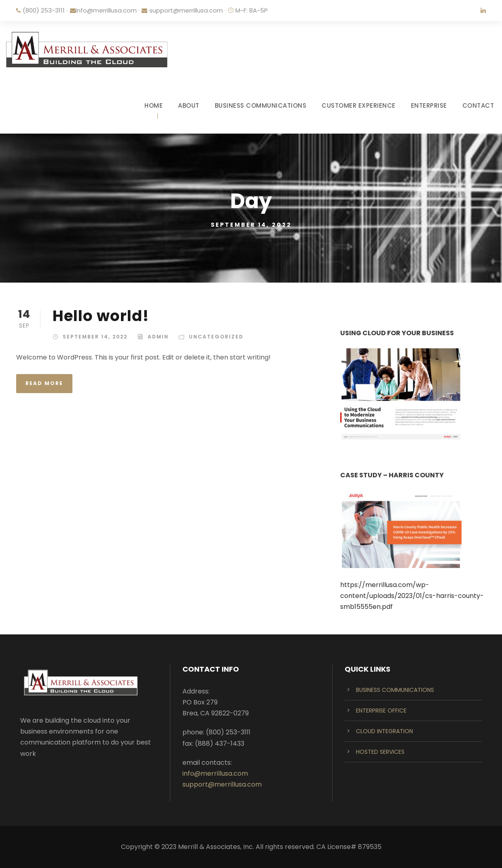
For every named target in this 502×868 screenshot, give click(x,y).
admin (158, 337)
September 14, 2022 (95, 337)
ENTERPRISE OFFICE (381, 711)
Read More (44, 383)
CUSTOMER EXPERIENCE (359, 105)
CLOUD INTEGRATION (384, 731)
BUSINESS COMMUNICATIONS (261, 105)
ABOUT (189, 105)
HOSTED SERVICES (380, 752)
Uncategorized (216, 337)
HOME (154, 105)
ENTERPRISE (429, 105)
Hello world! (101, 316)
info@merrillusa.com (106, 10)
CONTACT (478, 105)
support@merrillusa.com (186, 10)
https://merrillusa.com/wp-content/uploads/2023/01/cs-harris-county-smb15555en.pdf (412, 596)
